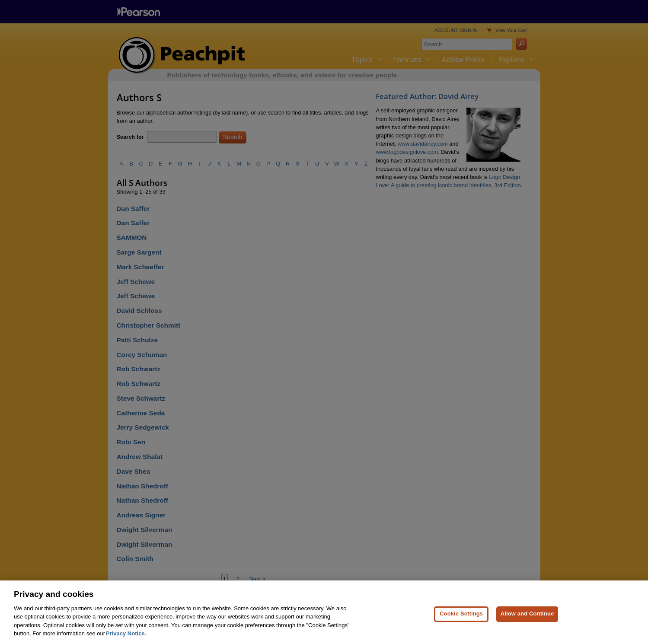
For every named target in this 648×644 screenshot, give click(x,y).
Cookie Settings (461, 618)
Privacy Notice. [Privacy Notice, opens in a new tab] (126, 638)
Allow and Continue (527, 618)
